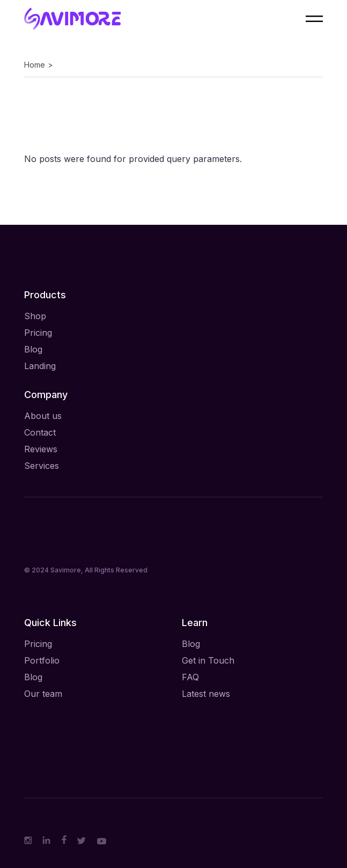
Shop (35, 316)
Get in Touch (208, 660)
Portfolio (42, 660)
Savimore (66, 570)
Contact (40, 432)
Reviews (41, 449)
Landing (40, 366)
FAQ (190, 677)
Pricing (38, 333)
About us (43, 416)
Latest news (206, 694)
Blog (33, 349)
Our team (43, 694)
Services (42, 466)
